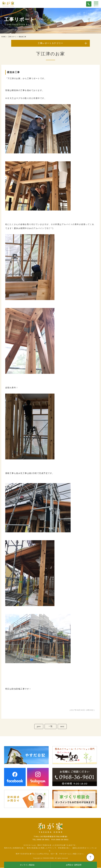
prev (38, 727)
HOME (3, 37)
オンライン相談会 (27, 865)
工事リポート (12, 37)
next (63, 727)
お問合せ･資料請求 (74, 865)
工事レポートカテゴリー (50, 43)
